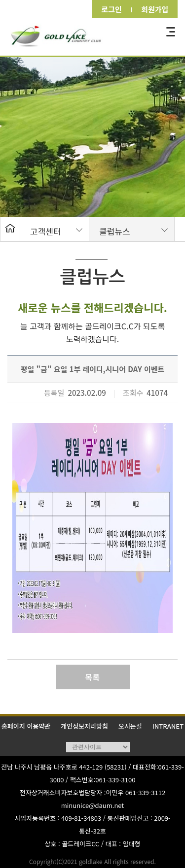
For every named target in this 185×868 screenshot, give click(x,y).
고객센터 (46, 231)
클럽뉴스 (115, 231)
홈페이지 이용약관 (26, 726)
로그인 (109, 9)
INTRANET (168, 726)
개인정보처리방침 (84, 726)
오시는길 (130, 726)
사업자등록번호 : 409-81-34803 (58, 818)
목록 (92, 677)
